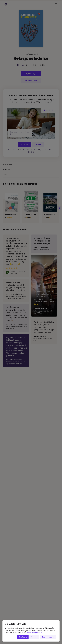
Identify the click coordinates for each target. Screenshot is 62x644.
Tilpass (34, 637)
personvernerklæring (35, 632)
